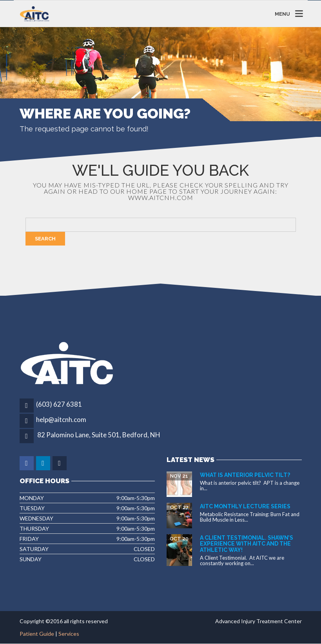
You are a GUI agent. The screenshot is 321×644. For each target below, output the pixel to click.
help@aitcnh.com (61, 419)
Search (45, 239)
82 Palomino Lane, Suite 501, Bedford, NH (99, 435)
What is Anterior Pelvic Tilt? (245, 475)
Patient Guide (37, 634)
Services (69, 634)
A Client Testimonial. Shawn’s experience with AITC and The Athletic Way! (247, 544)
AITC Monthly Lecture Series (245, 506)
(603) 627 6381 (59, 404)
